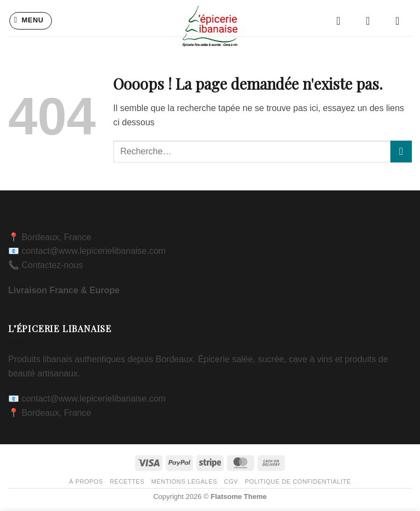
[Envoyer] (401, 151)
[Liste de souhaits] (342, 21)
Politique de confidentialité (298, 481)
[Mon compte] (371, 21)
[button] (31, 21)
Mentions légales (185, 481)
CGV (231, 481)
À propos (86, 481)
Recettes (127, 481)
